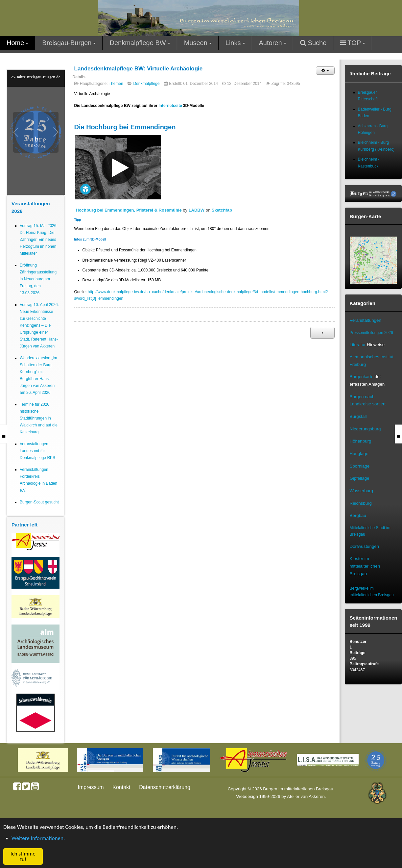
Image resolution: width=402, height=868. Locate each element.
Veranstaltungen (366, 320)
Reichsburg (361, 503)
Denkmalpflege (146, 84)
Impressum (91, 787)
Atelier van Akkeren (306, 796)
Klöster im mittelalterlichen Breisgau (365, 566)
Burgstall (358, 416)
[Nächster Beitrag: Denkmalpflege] (322, 333)
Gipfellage (360, 478)
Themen (116, 84)
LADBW (197, 210)
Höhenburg (361, 441)
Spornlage (360, 466)
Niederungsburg (365, 429)
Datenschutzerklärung (165, 787)
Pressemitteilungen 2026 (371, 333)
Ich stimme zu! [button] (23, 856)
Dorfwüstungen (365, 546)
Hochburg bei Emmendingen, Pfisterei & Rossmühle (129, 210)
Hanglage (359, 454)
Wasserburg (361, 491)
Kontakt (121, 787)
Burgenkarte (362, 377)
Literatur (358, 345)
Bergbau (358, 515)
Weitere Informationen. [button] (38, 838)
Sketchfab (222, 210)
